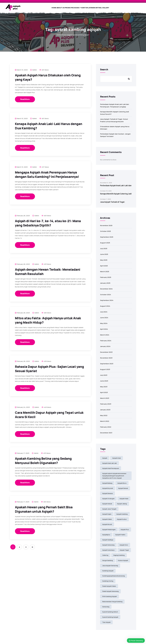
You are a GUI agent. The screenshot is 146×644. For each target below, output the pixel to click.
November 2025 (106, 227)
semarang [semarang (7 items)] (106, 608)
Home (46, 8)
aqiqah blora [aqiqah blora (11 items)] (122, 485)
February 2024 (106, 342)
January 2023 (105, 411)
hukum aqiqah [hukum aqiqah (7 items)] (123, 562)
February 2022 (106, 429)
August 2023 (105, 371)
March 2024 (105, 337)
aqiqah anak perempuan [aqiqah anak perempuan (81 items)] (111, 470)
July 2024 (104, 314)
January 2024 (105, 348)
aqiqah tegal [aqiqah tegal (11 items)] (124, 552)
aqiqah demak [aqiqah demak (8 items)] (123, 490)
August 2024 (105, 308)
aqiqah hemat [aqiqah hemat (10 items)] (107, 505)
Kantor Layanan (91, 8)
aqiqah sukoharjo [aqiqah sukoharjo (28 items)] (108, 552)
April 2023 (104, 394)
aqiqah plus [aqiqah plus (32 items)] (125, 531)
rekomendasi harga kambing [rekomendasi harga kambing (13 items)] (112, 603)
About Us (55, 8)
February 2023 (106, 406)
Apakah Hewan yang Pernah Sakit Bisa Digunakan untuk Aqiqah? (44, 511)
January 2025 (105, 285)
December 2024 (106, 291)
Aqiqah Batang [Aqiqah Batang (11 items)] (107, 485)
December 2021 (106, 434)
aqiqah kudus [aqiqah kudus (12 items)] (122, 521)
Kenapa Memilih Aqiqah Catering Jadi (116, 195)
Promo (66, 8)
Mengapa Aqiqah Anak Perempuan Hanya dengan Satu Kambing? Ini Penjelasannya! (47, 176)
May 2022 (104, 417)
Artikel (104, 8)
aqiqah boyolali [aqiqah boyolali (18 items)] (108, 490)
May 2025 (104, 262)
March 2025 (105, 273)
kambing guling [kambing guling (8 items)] (108, 583)
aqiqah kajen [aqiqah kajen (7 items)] (107, 516)
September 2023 (107, 365)
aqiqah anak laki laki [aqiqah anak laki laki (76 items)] (109, 465)
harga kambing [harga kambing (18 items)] (108, 562)
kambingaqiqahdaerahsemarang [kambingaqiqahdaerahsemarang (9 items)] (114, 578)
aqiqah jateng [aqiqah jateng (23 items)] (122, 505)
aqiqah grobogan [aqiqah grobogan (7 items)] (108, 500)
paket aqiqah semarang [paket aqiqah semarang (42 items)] (110, 593)
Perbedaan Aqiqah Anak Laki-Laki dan (116, 187)
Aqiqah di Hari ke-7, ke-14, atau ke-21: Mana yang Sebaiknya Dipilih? (48, 225)
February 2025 (106, 279)
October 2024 (106, 296)
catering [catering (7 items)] (105, 557)
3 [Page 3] (26, 549)
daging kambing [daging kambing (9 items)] (119, 557)
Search (104, 71)
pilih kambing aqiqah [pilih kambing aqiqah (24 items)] (109, 598)
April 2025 (104, 268)
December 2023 (106, 354)
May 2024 (104, 325)
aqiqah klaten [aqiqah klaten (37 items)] (107, 521)
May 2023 (104, 388)
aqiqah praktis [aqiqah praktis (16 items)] (120, 536)
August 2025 (105, 244)
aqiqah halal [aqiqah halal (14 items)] (124, 500)
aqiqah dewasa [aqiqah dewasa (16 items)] (107, 495)
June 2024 (104, 319)
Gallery (113, 8)
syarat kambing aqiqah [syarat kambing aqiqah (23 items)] (110, 619)
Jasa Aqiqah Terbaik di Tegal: (113, 204)
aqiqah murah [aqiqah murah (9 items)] (107, 526)
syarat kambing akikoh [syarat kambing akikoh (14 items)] (110, 614)
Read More (25, 101)
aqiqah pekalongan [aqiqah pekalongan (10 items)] (109, 531)
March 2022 (105, 423)
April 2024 (104, 331)
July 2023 (104, 377)
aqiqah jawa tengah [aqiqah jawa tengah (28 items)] (109, 511)
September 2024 (107, 302)
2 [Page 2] (19, 549)
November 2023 (106, 360)
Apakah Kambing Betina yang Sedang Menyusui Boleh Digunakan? (43, 462)
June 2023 (104, 383)
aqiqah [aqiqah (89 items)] (105, 460)
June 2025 (104, 256)
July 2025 (104, 250)
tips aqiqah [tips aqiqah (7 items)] (106, 624)
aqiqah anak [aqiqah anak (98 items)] (117, 460)
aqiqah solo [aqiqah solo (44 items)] (124, 547)
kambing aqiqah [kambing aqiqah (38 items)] (108, 572)
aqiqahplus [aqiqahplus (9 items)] (106, 536)
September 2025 (107, 239)
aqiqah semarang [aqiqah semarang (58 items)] (108, 547)
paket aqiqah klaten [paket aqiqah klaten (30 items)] (109, 588)
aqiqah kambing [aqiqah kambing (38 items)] (122, 516)
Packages (76, 8)
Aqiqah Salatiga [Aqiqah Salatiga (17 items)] (108, 542)
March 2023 (105, 400)
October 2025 (105, 233)
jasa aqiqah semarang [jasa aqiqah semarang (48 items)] (110, 567)
